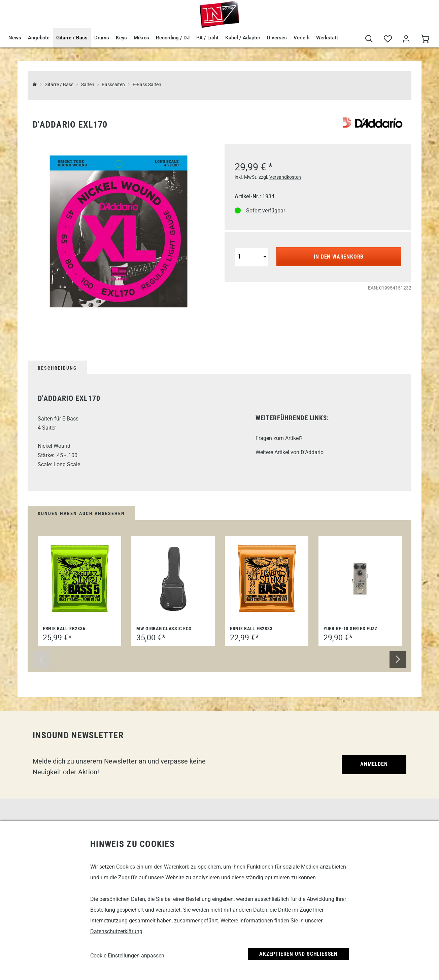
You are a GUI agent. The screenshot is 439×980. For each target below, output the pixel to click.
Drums (102, 38)
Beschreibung (57, 368)
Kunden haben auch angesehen (81, 513)
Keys (121, 38)
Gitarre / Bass (72, 38)
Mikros (141, 38)
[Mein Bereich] (406, 39)
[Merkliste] (388, 39)
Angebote (39, 38)
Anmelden (374, 764)
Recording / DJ (173, 38)
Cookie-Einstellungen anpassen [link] (127, 956)
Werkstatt (327, 38)
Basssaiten (113, 85)
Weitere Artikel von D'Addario (290, 452)
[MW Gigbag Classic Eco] (173, 579)
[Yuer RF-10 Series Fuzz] (360, 579)
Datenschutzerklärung (116, 931)
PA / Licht (207, 38)
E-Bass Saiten (147, 85)
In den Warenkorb (339, 257)
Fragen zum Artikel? (279, 438)
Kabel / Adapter (243, 38)
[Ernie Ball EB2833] (267, 579)
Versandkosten (285, 177)
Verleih (301, 38)
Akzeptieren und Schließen (298, 954)
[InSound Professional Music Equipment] (35, 85)
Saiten (88, 85)
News (15, 38)
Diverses (277, 38)
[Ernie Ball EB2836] (80, 579)
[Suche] (369, 39)
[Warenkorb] (425, 39)
